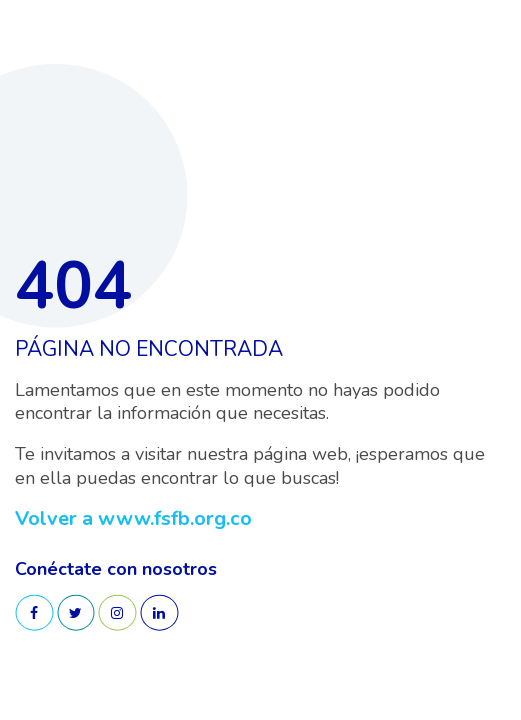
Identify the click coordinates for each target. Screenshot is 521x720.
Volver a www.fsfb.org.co (133, 519)
